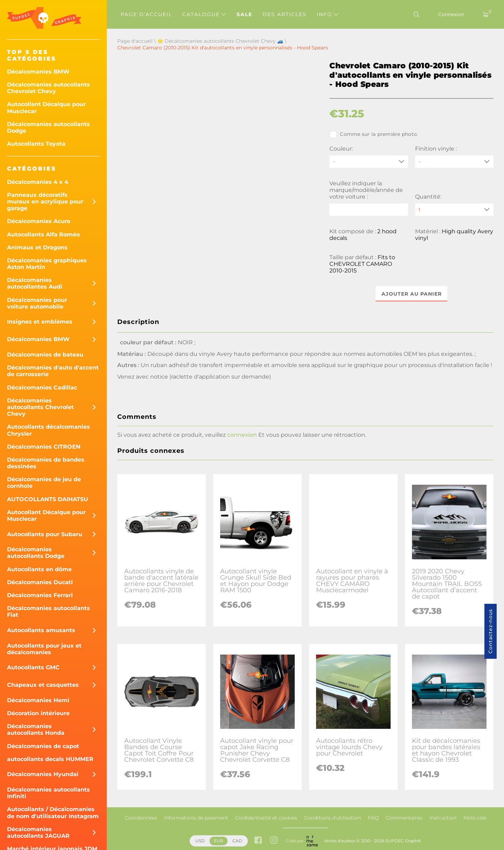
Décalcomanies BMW (38, 72)
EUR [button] (219, 841)
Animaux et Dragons (37, 247)
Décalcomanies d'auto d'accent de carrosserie (53, 371)
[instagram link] (274, 841)
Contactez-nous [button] (490, 631)
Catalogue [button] (204, 14)
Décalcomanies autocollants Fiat (48, 611)
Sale (244, 14)
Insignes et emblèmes (40, 322)
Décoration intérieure (38, 713)
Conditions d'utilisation (332, 818)
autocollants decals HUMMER (50, 759)
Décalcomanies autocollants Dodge (48, 127)
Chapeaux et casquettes (43, 685)
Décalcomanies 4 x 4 (38, 182)
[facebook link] (258, 841)
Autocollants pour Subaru (45, 534)
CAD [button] (237, 841)
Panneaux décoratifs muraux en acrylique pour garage (45, 202)
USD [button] (200, 841)
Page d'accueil (146, 14)
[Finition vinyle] (454, 162)
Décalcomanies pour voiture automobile (37, 303)
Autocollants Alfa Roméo (43, 234)
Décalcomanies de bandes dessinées (46, 463)
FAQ (373, 818)
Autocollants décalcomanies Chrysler (48, 430)
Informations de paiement (196, 818)
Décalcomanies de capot (43, 746)
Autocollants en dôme (39, 569)
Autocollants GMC (33, 667)
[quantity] (454, 210)
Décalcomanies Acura (39, 221)
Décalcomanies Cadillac (42, 388)
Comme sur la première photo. (374, 134)
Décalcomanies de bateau (45, 355)
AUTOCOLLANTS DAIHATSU (48, 499)
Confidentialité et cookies (266, 818)
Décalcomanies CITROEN (44, 447)
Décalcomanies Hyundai (43, 774)
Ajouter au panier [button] (412, 294)
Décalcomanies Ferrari (40, 595)
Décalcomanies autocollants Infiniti (48, 793)
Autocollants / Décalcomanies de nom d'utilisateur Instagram (53, 813)
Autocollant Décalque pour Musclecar (46, 108)
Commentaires (404, 818)
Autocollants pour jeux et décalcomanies (44, 649)
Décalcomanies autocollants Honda (36, 730)
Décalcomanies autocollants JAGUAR (38, 832)
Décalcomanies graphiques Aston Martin (47, 264)
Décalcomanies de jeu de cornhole (44, 483)
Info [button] (328, 14)
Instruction (443, 818)
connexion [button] (242, 435)
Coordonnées (141, 818)
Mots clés (475, 818)
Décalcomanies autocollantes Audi (35, 283)
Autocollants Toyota (36, 144)
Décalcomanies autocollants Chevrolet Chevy (48, 88)
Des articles (285, 14)
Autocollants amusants (41, 630)
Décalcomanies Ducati (40, 582)
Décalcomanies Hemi (38, 700)
